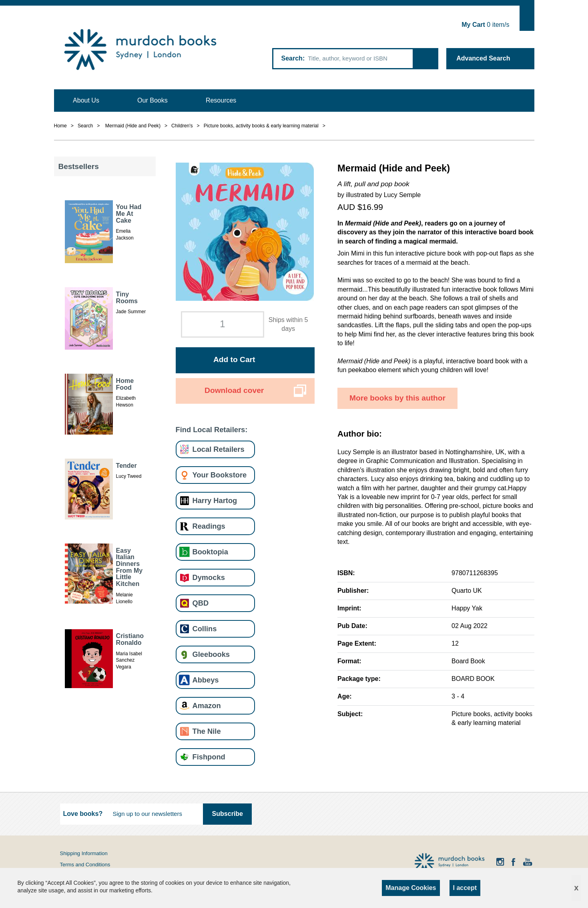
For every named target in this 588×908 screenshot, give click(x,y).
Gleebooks (211, 654)
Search (292, 58)
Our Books (153, 100)
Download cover (234, 390)
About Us (86, 100)
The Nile (207, 731)
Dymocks (209, 577)
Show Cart (527, 18)
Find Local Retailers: (212, 430)
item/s (485, 25)
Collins (205, 629)
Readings (209, 526)
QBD (201, 603)
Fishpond (209, 757)
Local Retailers (219, 449)
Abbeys (206, 680)
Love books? (83, 814)
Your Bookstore (220, 475)
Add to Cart (234, 359)
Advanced (483, 58)
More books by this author (397, 398)
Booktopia (210, 552)
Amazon (207, 706)
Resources (221, 100)
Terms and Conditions (85, 865)
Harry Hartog (215, 500)
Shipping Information (84, 853)
